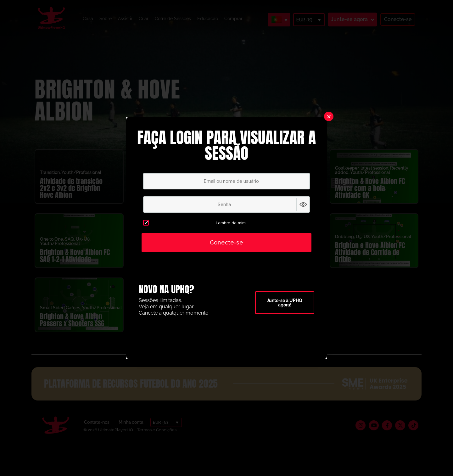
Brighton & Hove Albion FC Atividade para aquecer (271, 262)
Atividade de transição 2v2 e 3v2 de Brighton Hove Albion (71, 195)
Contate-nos (97, 429)
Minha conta (131, 429)
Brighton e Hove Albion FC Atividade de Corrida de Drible (370, 259)
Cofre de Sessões (173, 19)
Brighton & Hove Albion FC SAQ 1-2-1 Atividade (75, 262)
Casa (88, 19)
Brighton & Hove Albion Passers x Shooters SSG (72, 326)
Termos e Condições (157, 436)
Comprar (233, 19)
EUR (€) (304, 20)
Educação (208, 19)
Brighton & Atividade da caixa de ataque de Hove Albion (173, 259)
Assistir (125, 19)
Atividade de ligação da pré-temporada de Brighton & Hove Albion (171, 195)
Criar (144, 19)
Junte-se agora (349, 19)
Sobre (106, 19)
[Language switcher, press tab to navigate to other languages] (279, 20)
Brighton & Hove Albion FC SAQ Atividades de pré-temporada (271, 195)
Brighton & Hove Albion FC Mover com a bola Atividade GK (370, 195)
